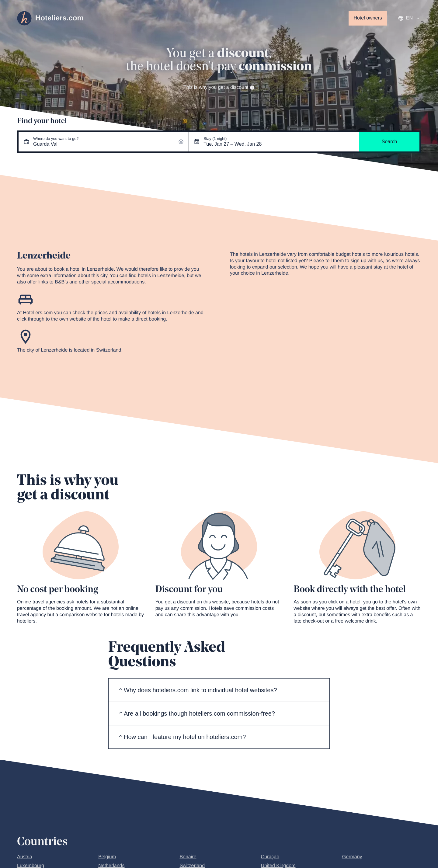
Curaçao (270, 857)
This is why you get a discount (219, 87)
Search (389, 142)
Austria (25, 857)
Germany (352, 857)
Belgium (107, 857)
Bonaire (188, 857)
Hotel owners (368, 18)
